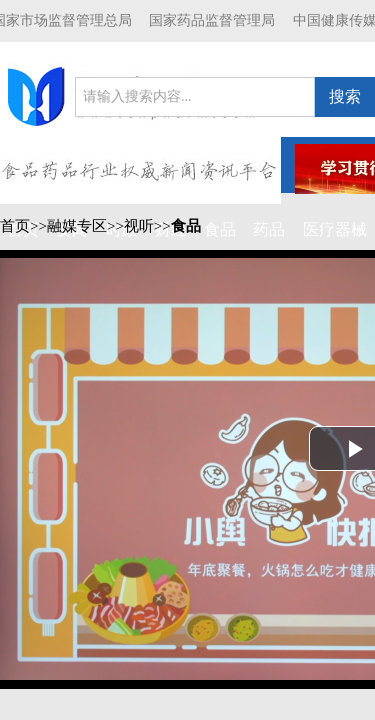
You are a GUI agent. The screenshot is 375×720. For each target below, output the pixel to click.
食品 (186, 226)
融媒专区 (77, 226)
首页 (15, 226)
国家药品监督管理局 (212, 20)
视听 (139, 226)
